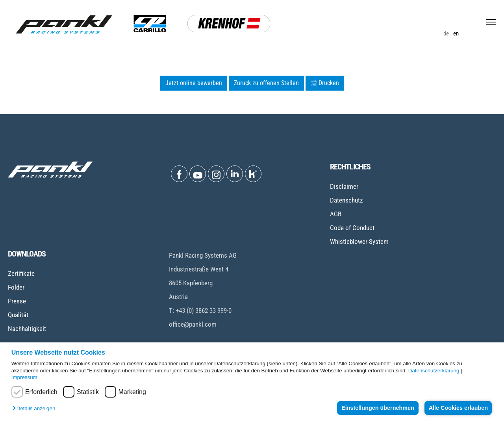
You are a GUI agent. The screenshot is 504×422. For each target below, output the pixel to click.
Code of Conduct (352, 228)
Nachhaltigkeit (27, 329)
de (446, 33)
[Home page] (64, 24)
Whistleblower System (359, 242)
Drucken (325, 83)
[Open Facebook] (179, 174)
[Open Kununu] (253, 174)
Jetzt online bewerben (194, 83)
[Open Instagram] (216, 174)
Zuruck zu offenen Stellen (266, 83)
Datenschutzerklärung (434, 371)
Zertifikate (21, 273)
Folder (16, 287)
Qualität (18, 315)
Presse (17, 301)
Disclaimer (344, 186)
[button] (36, 409)
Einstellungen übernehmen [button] (376, 408)
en (456, 33)
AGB (336, 214)
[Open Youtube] (198, 174)
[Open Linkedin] (235, 174)
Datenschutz (346, 200)
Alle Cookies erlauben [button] (458, 408)
